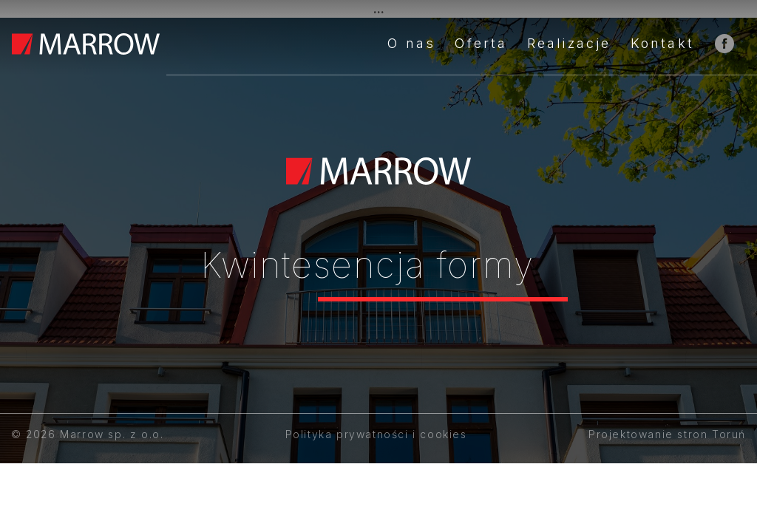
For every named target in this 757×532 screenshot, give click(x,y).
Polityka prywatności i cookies (376, 434)
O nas (411, 43)
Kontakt (662, 43)
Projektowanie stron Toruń (667, 434)
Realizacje (569, 43)
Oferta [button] (481, 43)
